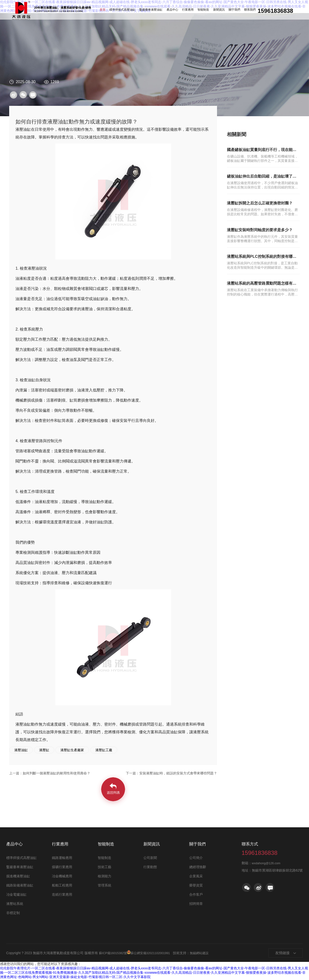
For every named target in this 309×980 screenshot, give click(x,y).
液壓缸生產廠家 (72, 750)
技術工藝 (105, 868)
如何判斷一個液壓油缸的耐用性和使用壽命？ (56, 773)
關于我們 (226, 11)
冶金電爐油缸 (16, 895)
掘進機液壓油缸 (18, 877)
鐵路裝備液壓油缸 (20, 886)
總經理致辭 (198, 868)
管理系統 (105, 886)
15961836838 (269, 855)
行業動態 (150, 868)
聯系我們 (239, 11)
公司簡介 (196, 858)
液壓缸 (44, 750)
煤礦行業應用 (62, 868)
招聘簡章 (196, 904)
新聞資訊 (213, 11)
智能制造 (200, 11)
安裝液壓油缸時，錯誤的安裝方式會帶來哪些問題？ (167, 773)
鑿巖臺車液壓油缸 (156, 11)
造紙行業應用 (62, 895)
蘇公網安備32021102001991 (153, 953)
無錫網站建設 (207, 953)
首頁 (114, 11)
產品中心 (174, 11)
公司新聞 (150, 858)
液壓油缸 (21, 750)
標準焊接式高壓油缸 (131, 11)
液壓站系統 (15, 904)
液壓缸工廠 (104, 750)
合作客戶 (196, 895)
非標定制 (13, 914)
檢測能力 (105, 877)
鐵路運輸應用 (62, 858)
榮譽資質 (196, 886)
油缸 (21, 11)
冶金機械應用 (62, 877)
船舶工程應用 (62, 886)
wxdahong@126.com (268, 871)
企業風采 (196, 877)
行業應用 (187, 11)
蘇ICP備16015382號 (114, 953)
